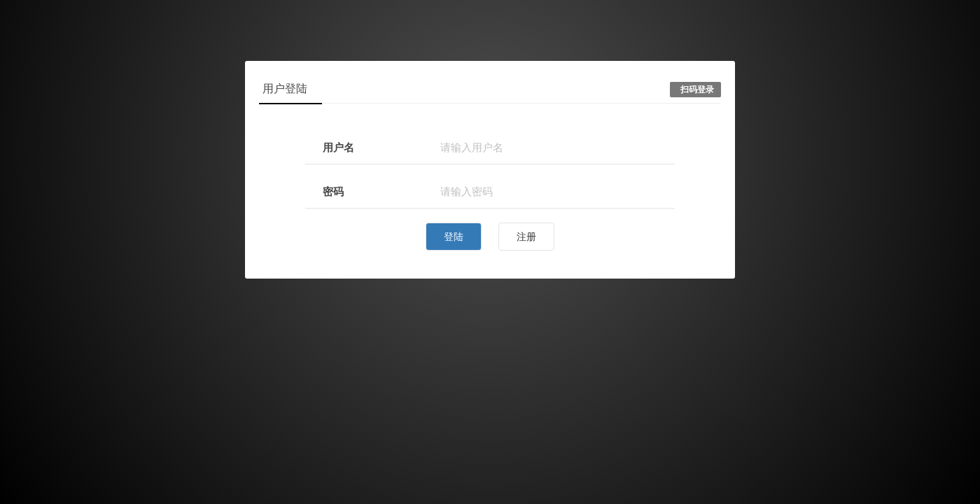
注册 (526, 237)
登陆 (454, 237)
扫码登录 (697, 90)
